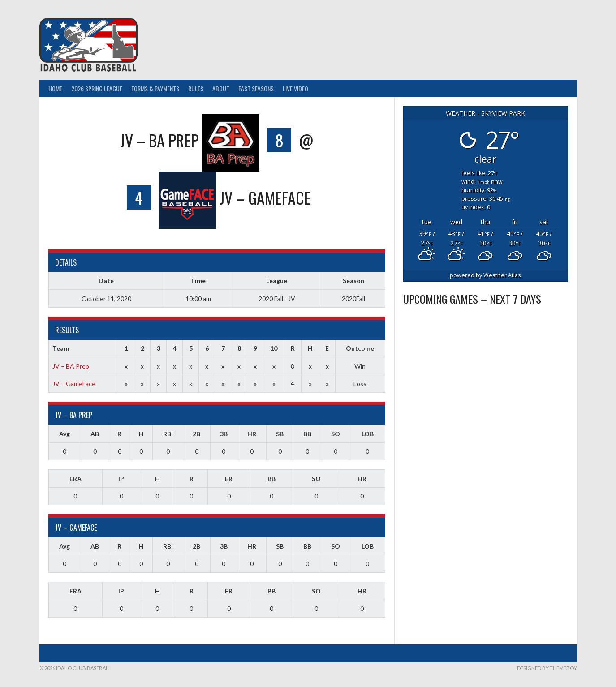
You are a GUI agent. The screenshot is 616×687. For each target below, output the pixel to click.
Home (55, 88)
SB (280, 434)
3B (224, 434)
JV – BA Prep (71, 366)
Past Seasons (256, 88)
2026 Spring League (97, 88)
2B (196, 434)
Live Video (295, 88)
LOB (368, 434)
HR (252, 434)
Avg (65, 434)
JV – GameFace (74, 384)
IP (121, 479)
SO (336, 434)
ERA (75, 479)
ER (229, 479)
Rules (196, 88)
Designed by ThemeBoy (547, 668)
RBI (168, 434)
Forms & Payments (155, 88)
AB (95, 434)
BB (307, 434)
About (221, 88)
